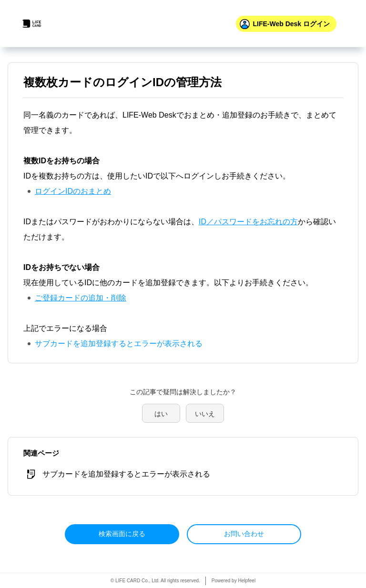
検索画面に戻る (122, 534)
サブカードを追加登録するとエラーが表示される (119, 344)
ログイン (291, 24)
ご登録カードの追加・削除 (81, 298)
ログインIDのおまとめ (73, 191)
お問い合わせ (244, 534)
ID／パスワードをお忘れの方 (248, 222)
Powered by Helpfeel (234, 581)
